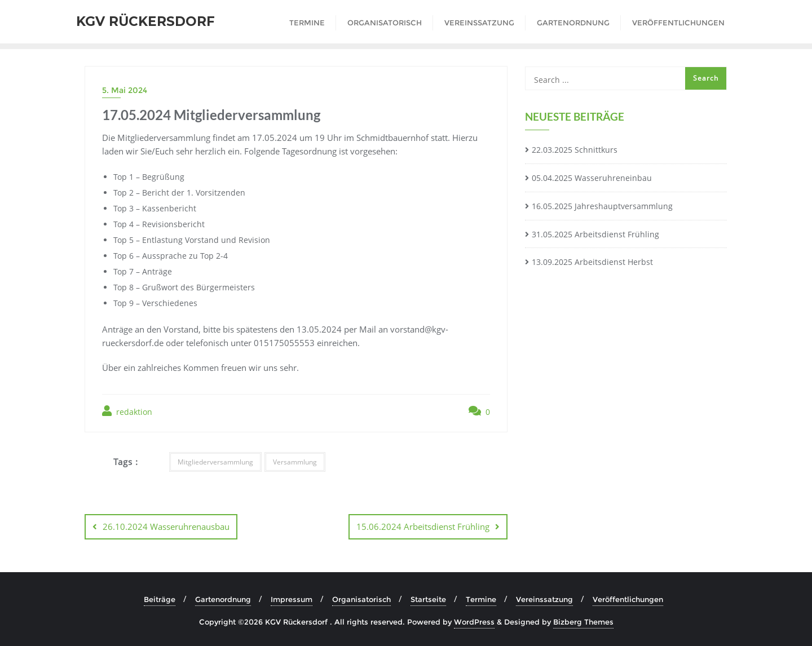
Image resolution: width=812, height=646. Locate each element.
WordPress (474, 622)
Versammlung (295, 462)
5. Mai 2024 (125, 90)
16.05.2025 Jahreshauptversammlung (602, 206)
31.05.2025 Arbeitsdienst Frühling (595, 234)
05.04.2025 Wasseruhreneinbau (592, 178)
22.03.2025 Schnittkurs (575, 150)
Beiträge (160, 599)
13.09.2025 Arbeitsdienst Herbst (592, 262)
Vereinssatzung (544, 599)
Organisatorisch (361, 599)
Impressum (292, 599)
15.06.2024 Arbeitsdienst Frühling (423, 526)
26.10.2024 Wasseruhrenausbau (166, 526)
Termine (481, 599)
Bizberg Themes (583, 622)
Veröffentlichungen (628, 599)
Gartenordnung (223, 599)
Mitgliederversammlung (215, 462)
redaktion (127, 411)
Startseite (428, 599)
